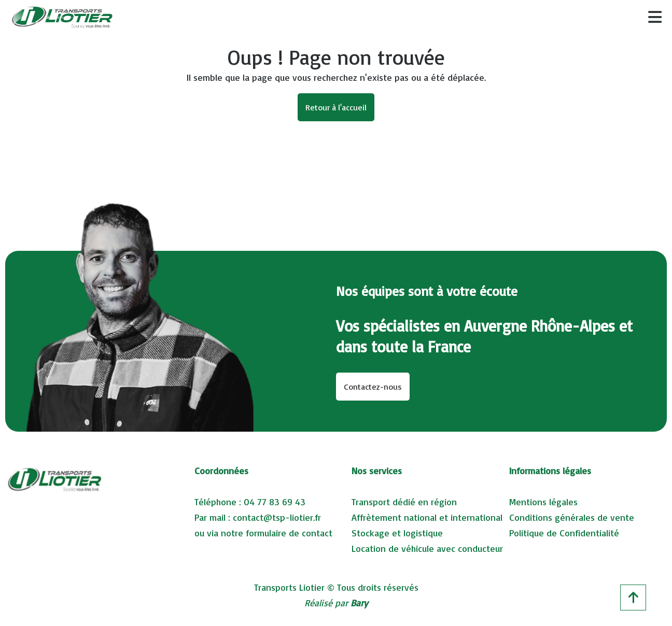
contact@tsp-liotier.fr (277, 517)
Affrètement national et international (427, 517)
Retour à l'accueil (336, 107)
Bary (359, 603)
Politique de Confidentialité (564, 533)
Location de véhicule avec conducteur (427, 548)
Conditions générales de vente (572, 517)
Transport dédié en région (404, 502)
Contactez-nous (373, 387)
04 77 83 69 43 (275, 502)
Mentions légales (543, 502)
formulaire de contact (289, 533)
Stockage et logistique (397, 533)
